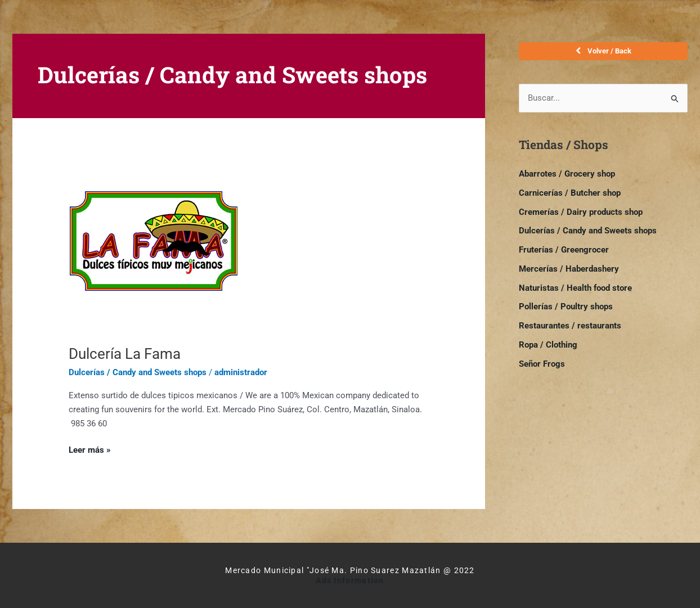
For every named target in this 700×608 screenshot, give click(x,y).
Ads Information (350, 580)
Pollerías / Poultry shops (566, 307)
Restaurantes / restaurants (570, 326)
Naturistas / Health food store (575, 288)
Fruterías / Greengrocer (564, 250)
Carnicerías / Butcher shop (570, 193)
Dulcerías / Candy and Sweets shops (138, 372)
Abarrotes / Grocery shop (567, 174)
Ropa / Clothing (548, 345)
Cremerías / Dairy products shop (581, 212)
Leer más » (90, 449)
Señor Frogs (542, 364)
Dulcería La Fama (125, 354)
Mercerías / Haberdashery (569, 269)
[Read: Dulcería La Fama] (153, 247)
